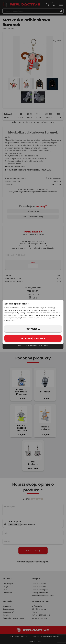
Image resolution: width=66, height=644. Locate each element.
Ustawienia (33, 329)
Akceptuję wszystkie (33, 338)
